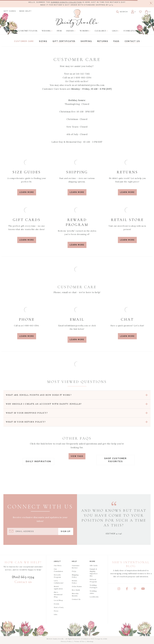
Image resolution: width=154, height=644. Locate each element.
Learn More (27, 192)
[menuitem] (10, 31)
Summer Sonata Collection (66, 2)
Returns (103, 41)
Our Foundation (58, 570)
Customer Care (24, 41)
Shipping (86, 41)
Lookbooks (94, 597)
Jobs (56, 614)
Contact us (132, 41)
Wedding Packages (94, 586)
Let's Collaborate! (59, 582)
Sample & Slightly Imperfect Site (94, 572)
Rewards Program (57, 576)
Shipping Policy (75, 576)
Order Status (77, 586)
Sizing (43, 41)
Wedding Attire (93, 592)
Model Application (58, 588)
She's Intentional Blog (58, 594)
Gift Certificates (64, 41)
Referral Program (93, 580)
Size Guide (76, 590)
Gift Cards (10, 11)
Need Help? (25, 11)
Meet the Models (75, 595)
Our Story (58, 565)
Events (57, 604)
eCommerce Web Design (90, 639)
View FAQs (77, 456)
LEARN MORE (27, 336)
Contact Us (76, 599)
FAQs (116, 41)
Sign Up (66, 531)
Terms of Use (79, 641)
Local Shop (58, 600)
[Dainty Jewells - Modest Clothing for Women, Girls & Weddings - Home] (77, 18)
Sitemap (90, 641)
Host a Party (59, 607)
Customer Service (76, 567)
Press (56, 611)
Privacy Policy (66, 641)
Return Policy (74, 582)
